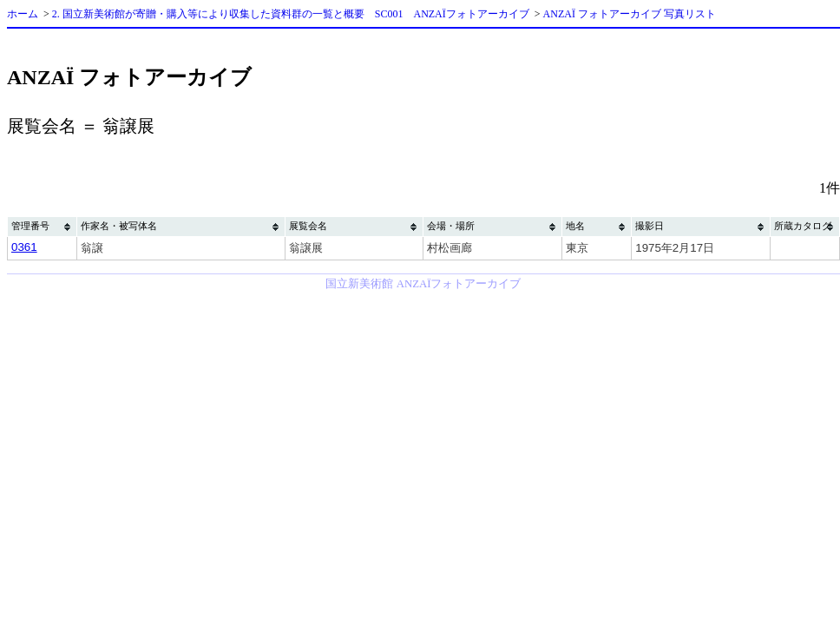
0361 (24, 247)
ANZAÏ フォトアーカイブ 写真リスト (630, 14)
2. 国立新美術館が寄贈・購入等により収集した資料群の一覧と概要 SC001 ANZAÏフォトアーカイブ (291, 14)
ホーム (23, 14)
